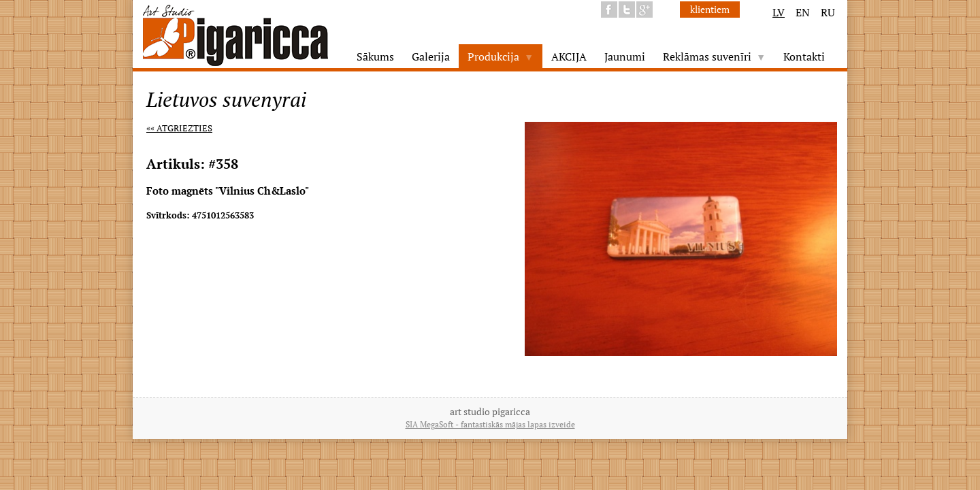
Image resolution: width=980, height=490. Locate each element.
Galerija (431, 56)
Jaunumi (625, 56)
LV (779, 12)
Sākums (375, 56)
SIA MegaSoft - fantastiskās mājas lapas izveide (490, 424)
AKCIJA (569, 56)
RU (828, 12)
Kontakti (804, 56)
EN (803, 12)
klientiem (710, 9)
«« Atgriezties (179, 128)
